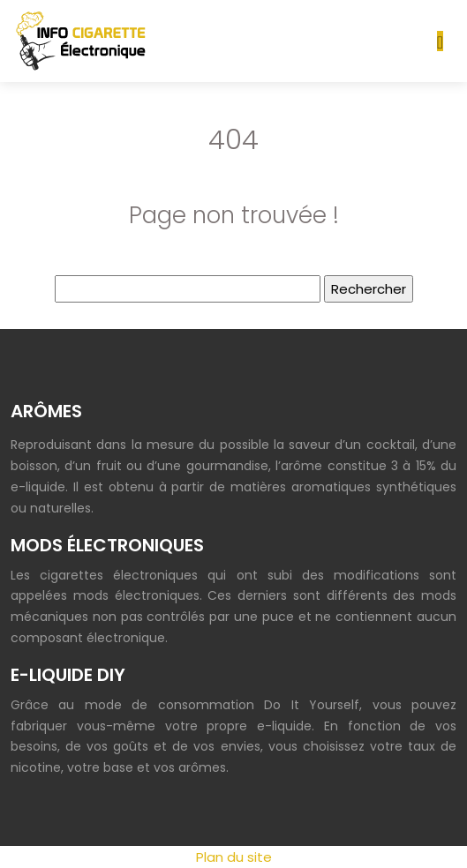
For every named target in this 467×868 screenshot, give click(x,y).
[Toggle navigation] (440, 41)
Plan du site (234, 857)
